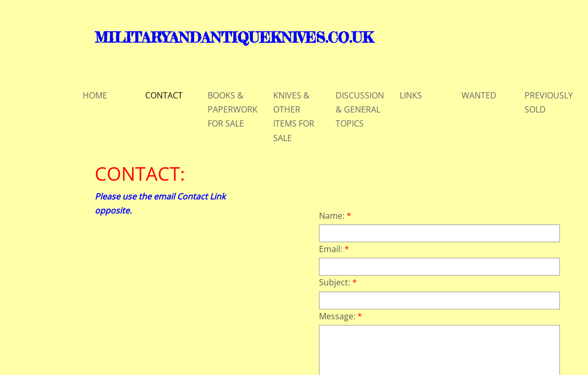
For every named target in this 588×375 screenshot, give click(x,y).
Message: (341, 316)
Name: (335, 216)
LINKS (411, 95)
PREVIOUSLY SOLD (549, 102)
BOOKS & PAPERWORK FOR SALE (233, 109)
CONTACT (164, 95)
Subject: (338, 282)
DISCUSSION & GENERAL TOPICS (360, 109)
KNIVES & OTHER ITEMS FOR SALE (294, 117)
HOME (95, 95)
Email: (334, 249)
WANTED (479, 95)
